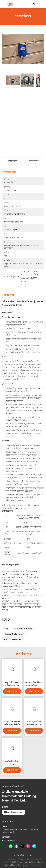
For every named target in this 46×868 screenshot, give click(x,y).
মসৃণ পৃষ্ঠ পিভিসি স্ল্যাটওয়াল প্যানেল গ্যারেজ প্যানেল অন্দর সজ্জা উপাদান (12, 684)
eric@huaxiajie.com (14, 812)
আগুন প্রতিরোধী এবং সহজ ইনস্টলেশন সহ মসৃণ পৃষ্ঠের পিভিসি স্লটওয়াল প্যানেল (34, 684)
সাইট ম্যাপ (30, 855)
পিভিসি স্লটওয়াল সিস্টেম (14, 634)
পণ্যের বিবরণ (34, 161)
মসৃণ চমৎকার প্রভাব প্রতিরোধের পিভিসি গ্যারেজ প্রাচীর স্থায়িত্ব (12, 723)
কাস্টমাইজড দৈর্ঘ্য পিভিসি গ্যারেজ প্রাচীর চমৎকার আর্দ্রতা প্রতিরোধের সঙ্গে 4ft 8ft (12, 763)
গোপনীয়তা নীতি (19, 855)
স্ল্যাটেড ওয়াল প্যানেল (13, 640)
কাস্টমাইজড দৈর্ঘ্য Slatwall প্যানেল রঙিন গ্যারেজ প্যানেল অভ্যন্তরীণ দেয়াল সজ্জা (34, 723)
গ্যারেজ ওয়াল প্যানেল (23, 629)
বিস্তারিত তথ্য (12, 161)
